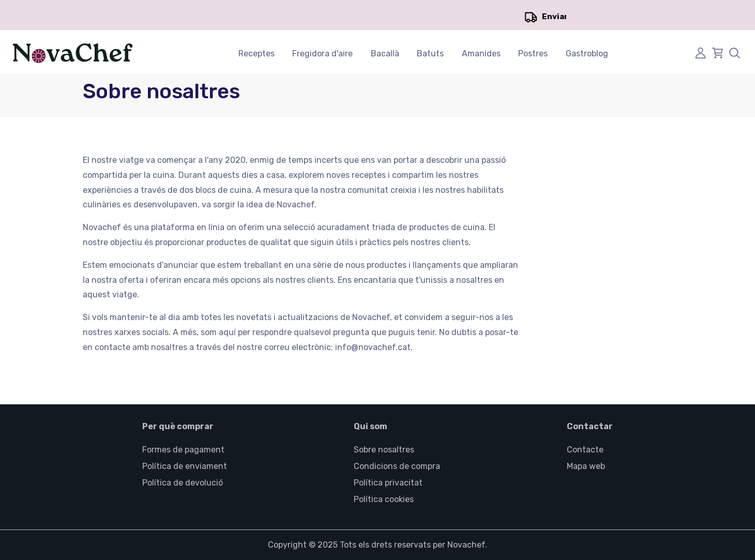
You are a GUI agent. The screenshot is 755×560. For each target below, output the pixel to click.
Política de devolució (183, 483)
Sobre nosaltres (384, 450)
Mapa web (586, 466)
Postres (533, 54)
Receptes (256, 54)
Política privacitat (388, 483)
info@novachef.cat (373, 347)
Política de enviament (185, 466)
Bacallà (385, 54)
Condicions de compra (397, 466)
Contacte (585, 450)
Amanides (481, 54)
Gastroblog (587, 54)
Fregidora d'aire (322, 54)
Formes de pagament (183, 450)
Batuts (430, 54)
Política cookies (384, 499)
